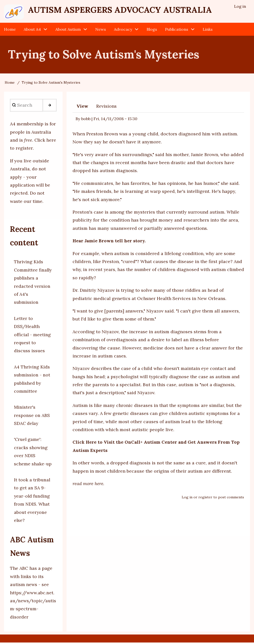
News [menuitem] (101, 30)
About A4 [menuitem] (32, 30)
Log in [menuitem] (240, 6)
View (82, 108)
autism (217, 213)
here (99, 485)
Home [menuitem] (10, 30)
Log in (187, 499)
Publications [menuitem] (177, 30)
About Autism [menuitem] (68, 30)
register (205, 499)
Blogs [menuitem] (152, 30)
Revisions (106, 108)
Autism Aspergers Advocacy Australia (128, 10)
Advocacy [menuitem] (123, 30)
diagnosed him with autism (208, 135)
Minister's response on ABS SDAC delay (32, 417)
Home (10, 84)
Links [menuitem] (208, 30)
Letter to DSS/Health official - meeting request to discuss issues (33, 336)
